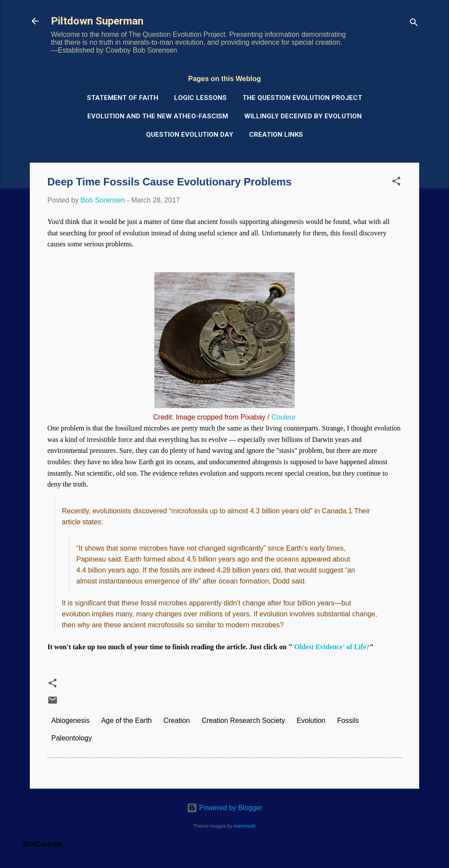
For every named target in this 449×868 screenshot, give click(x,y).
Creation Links (276, 135)
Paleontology (72, 738)
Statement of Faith (123, 98)
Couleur (284, 417)
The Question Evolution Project (302, 98)
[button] (396, 183)
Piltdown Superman (97, 21)
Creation (177, 720)
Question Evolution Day (190, 135)
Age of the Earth (127, 720)
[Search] (414, 24)
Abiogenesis (70, 720)
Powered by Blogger (225, 808)
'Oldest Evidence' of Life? (331, 647)
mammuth (245, 826)
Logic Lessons (200, 98)
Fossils (348, 720)
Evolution (311, 720)
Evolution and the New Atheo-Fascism (158, 116)
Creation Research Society (243, 720)
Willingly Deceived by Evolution (303, 116)
